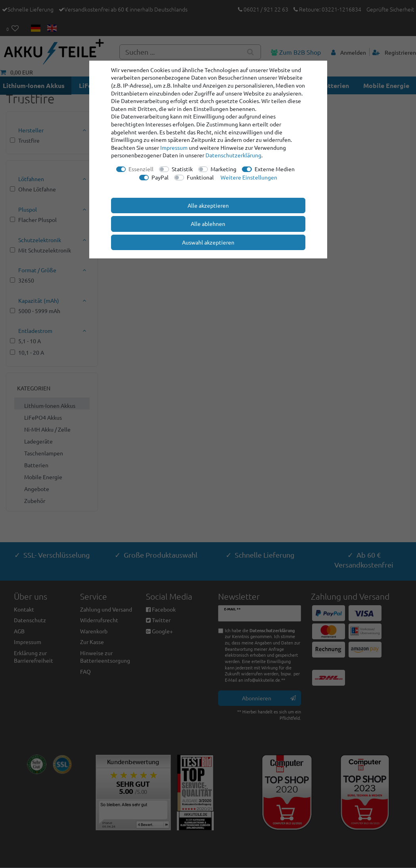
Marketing (223, 169)
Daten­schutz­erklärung (233, 155)
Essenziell (141, 169)
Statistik (182, 169)
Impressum (174, 147)
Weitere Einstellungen (249, 177)
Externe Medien (275, 169)
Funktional (200, 177)
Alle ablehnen (208, 224)
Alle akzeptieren (208, 205)
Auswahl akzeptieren (208, 242)
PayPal (160, 177)
